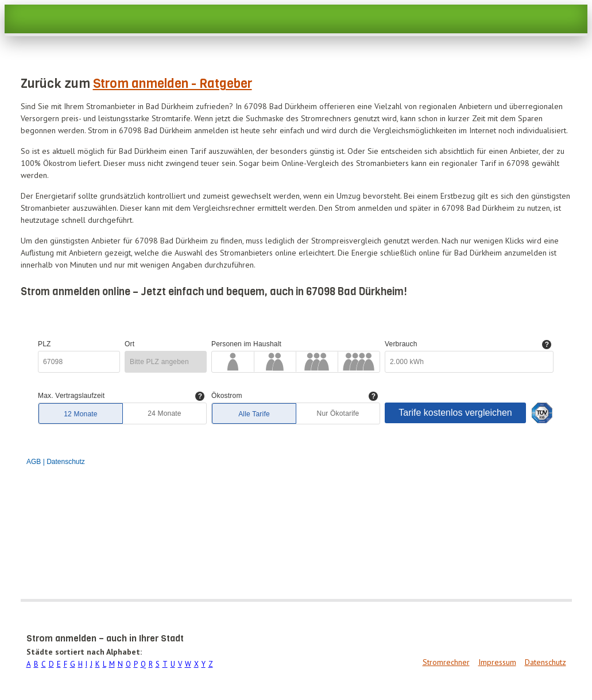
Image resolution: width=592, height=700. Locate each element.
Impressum (497, 662)
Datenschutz (545, 662)
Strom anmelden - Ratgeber (173, 84)
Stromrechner (446, 662)
